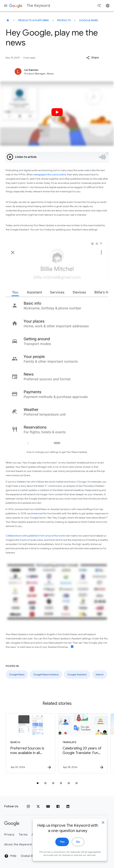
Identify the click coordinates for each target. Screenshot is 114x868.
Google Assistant (77, 674)
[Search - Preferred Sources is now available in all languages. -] (31, 743)
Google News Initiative (46, 674)
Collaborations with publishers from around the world (35, 536)
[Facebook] (58, 806)
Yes (62, 843)
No (78, 843)
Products (64, 20)
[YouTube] (48, 806)
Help (10, 856)
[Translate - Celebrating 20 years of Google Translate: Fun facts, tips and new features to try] (83, 743)
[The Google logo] (12, 824)
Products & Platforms (34, 20)
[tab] (38, 783)
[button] (93, 58)
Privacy (9, 835)
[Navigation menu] (6, 6)
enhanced (36, 513)
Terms (23, 835)
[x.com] (38, 806)
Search (100, 674)
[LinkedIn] (68, 806)
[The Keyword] (8, 20)
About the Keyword (18, 845)
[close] (103, 824)
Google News (89, 20)
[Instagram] (28, 806)
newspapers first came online (50, 174)
